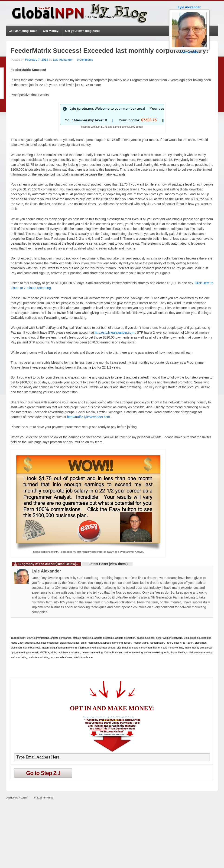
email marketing (90, 643)
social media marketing (200, 652)
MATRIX (44, 652)
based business (146, 638)
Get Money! (51, 31)
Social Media (178, 652)
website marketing (39, 657)
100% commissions (38, 638)
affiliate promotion (125, 638)
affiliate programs (104, 638)
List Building (124, 648)
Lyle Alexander (63, 60)
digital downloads (70, 643)
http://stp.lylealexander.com (114, 333)
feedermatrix (157, 643)
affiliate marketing (83, 638)
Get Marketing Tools (23, 31)
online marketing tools (157, 652)
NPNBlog (48, 798)
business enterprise (47, 643)
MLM (53, 652)
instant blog (48, 648)
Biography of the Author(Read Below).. (48, 564)
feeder (128, 643)
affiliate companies (61, 638)
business (30, 643)
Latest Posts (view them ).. (109, 564)
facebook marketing (112, 643)
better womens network (169, 638)
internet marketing (66, 648)
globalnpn (16, 648)
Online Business (113, 652)
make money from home (146, 648)
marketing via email (27, 652)
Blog (186, 638)
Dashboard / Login (16, 798)
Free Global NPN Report (179, 643)
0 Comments (85, 60)
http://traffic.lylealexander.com (89, 417)
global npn (201, 643)
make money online (172, 648)
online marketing (133, 652)
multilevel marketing (69, 652)
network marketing (92, 652)
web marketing (19, 657)
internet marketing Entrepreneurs (97, 648)
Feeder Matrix (141, 643)
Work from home (83, 657)
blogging (195, 638)
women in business (62, 657)
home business (32, 648)
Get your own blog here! (82, 31)
